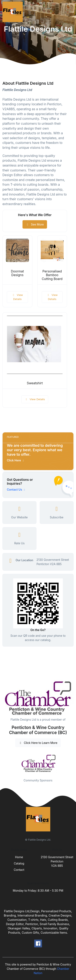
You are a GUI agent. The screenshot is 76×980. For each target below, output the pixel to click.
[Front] (13, 12)
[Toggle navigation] (70, 12)
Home (19, 857)
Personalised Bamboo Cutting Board (52, 275)
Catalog (19, 863)
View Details (17, 297)
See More (35, 224)
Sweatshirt (35, 383)
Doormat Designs (17, 273)
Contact (19, 870)
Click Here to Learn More (38, 743)
